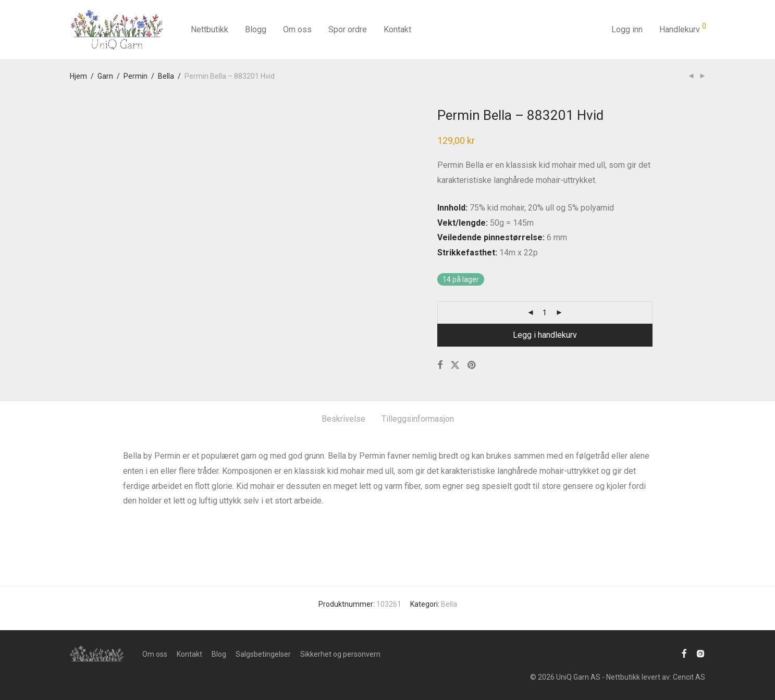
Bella (166, 76)
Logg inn (627, 29)
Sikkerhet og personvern (340, 654)
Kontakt (397, 29)
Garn (105, 76)
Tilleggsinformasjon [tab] (418, 419)
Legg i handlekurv (545, 335)
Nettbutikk (210, 29)
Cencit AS (689, 677)
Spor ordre (348, 29)
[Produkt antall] (545, 313)
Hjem (78, 76)
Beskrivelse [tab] (343, 419)
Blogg (256, 29)
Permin (136, 76)
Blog (219, 654)
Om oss (297, 29)
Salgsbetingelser (263, 654)
